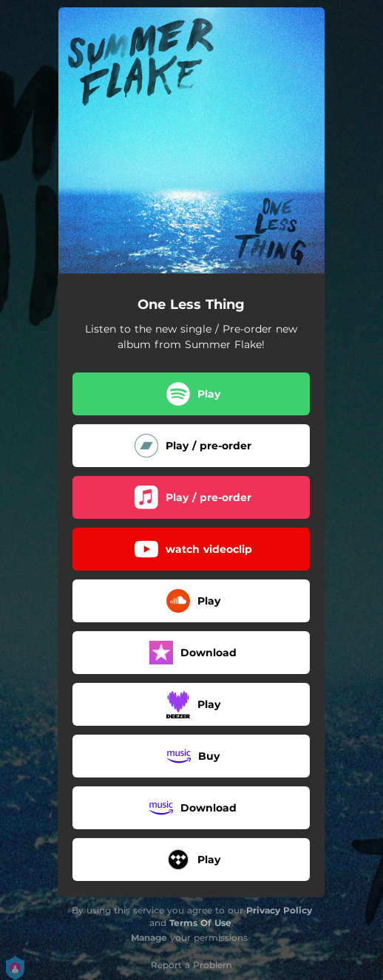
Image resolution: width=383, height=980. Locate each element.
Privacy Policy (279, 910)
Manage (149, 938)
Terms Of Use (200, 923)
